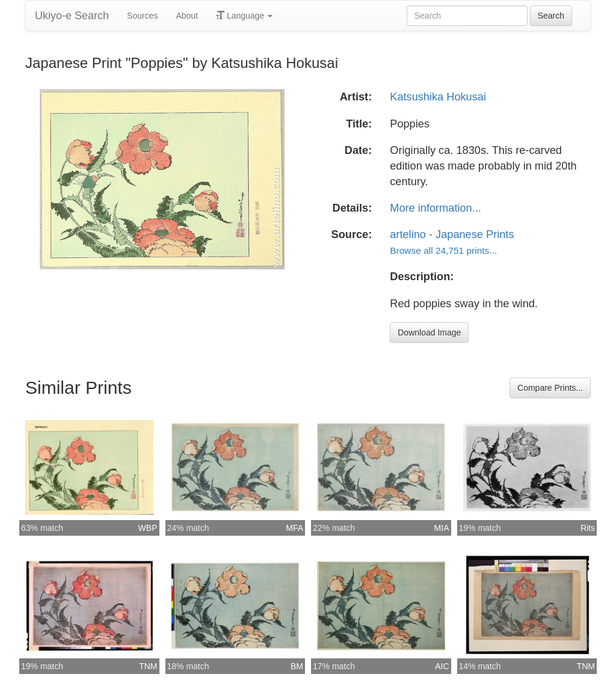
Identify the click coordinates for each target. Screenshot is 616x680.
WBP (148, 528)
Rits (588, 528)
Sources (142, 16)
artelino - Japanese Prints (452, 234)
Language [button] (244, 16)
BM (297, 666)
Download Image (429, 332)
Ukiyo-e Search (72, 16)
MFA (294, 528)
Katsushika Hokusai (438, 97)
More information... (436, 208)
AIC (442, 666)
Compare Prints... (550, 388)
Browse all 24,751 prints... (443, 250)
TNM (148, 666)
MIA (442, 528)
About (187, 16)
